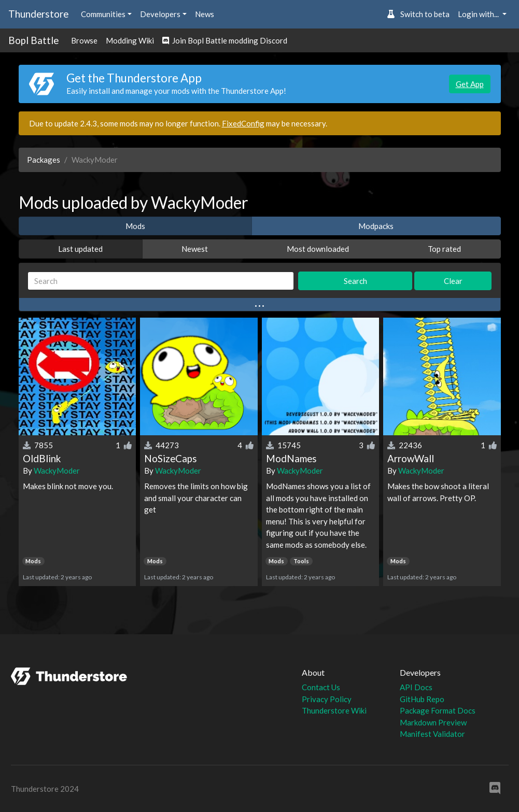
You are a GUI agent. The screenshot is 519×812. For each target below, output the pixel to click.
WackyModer (57, 471)
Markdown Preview (433, 722)
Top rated (444, 249)
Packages (44, 160)
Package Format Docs (438, 710)
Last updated (80, 249)
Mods (135, 226)
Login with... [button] (479, 14)
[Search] (161, 281)
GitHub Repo (422, 699)
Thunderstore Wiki (334, 710)
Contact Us (321, 687)
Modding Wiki (130, 40)
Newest (195, 249)
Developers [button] (160, 14)
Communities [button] (103, 14)
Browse (84, 40)
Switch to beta (418, 14)
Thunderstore (38, 14)
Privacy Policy (327, 699)
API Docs (416, 687)
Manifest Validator (432, 734)
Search (355, 281)
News (205, 14)
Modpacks (376, 226)
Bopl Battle (33, 40)
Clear (453, 281)
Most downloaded (318, 249)
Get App (470, 84)
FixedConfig (243, 123)
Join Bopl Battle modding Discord (225, 40)
